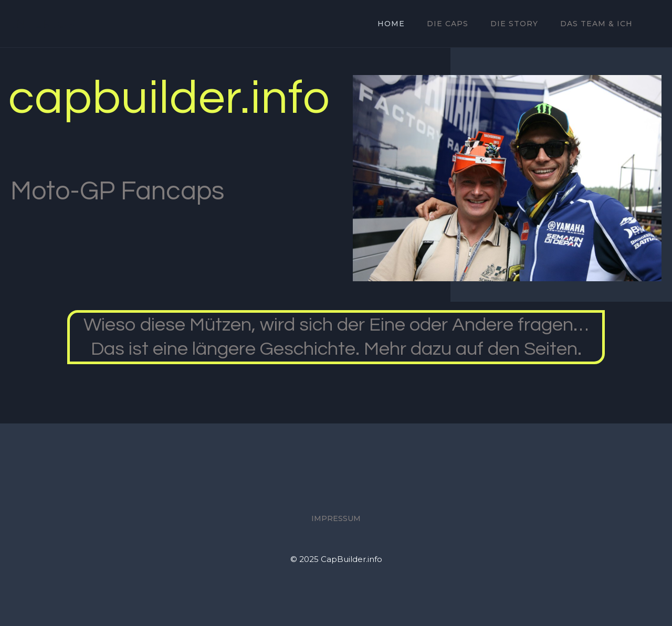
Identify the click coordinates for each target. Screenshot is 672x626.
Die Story (514, 24)
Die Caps (448, 24)
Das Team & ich (596, 24)
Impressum (336, 518)
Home (391, 24)
